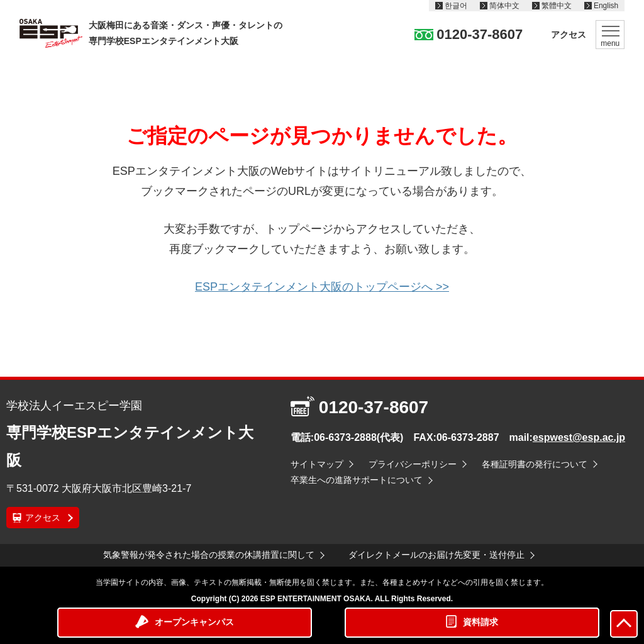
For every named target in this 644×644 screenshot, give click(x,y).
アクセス (569, 35)
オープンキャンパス (194, 622)
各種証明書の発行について (535, 464)
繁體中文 (557, 6)
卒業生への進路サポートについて (357, 480)
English (606, 6)
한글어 (456, 6)
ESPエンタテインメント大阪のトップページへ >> (322, 287)
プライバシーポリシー (413, 464)
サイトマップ (317, 464)
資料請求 (480, 622)
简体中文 (504, 6)
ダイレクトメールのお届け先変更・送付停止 (436, 555)
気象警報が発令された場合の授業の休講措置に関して (209, 555)
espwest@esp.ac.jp (579, 437)
